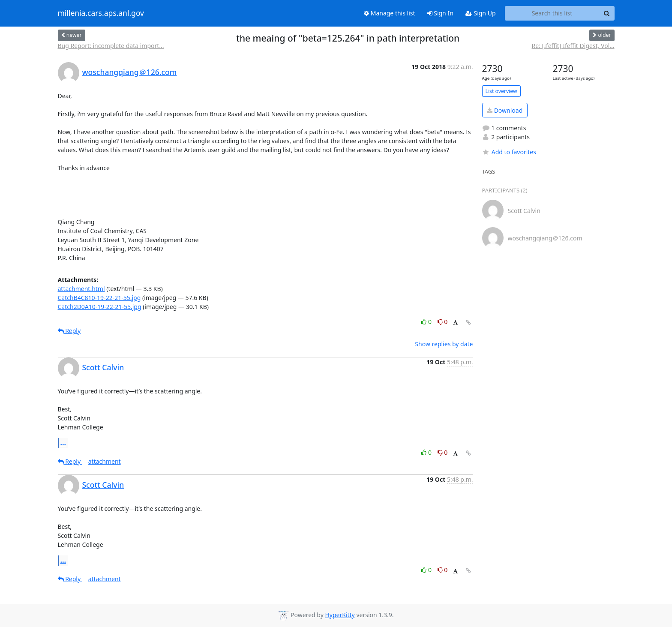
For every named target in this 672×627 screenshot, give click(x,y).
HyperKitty (340, 615)
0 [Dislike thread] (443, 322)
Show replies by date (444, 344)
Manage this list (390, 13)
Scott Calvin (103, 367)
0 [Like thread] (427, 322)
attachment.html (81, 289)
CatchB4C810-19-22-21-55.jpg (99, 298)
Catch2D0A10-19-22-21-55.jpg (100, 307)
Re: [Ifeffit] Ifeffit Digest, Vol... (573, 46)
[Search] (607, 13)
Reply (69, 331)
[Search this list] (552, 13)
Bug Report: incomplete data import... (111, 46)
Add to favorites (509, 152)
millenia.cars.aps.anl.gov (101, 13)
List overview (501, 91)
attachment (105, 461)
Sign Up (481, 13)
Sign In (440, 13)
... (63, 443)
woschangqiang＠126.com (130, 72)
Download (505, 110)
